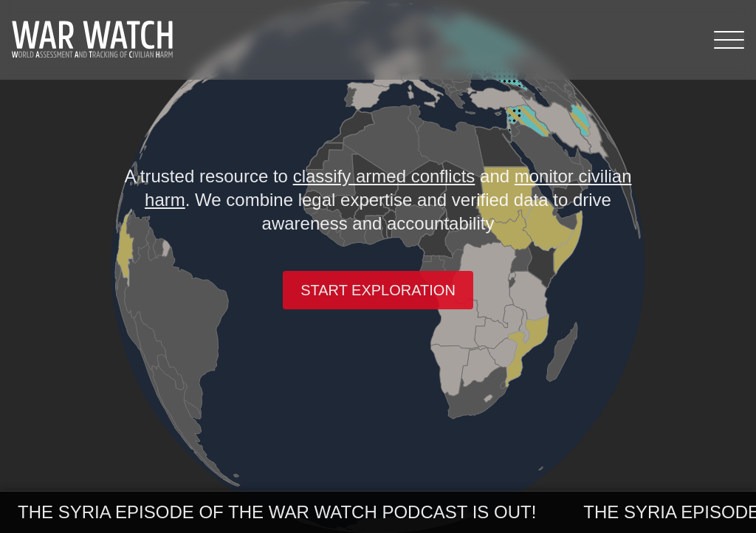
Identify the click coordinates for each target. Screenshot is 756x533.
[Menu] (729, 40)
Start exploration (378, 290)
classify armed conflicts (384, 176)
